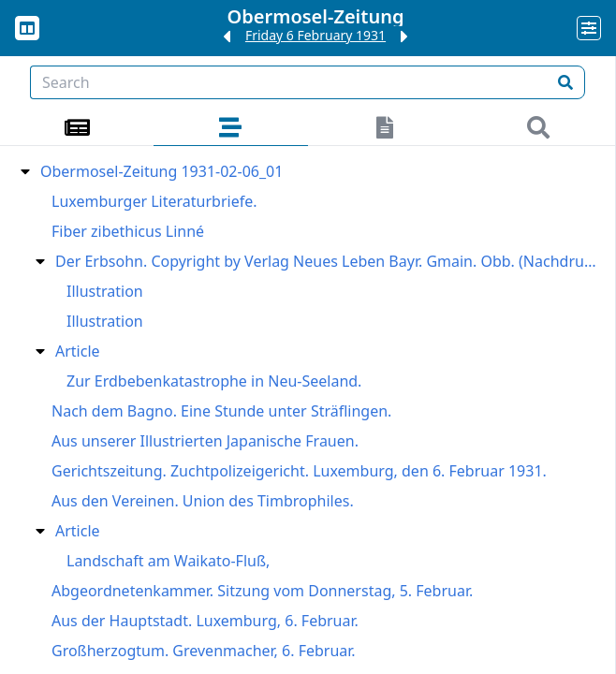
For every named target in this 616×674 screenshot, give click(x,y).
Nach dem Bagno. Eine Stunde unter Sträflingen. (221, 411)
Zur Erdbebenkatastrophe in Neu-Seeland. (214, 381)
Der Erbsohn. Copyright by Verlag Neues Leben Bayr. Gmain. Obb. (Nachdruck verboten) (328, 261)
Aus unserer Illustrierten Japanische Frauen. (205, 441)
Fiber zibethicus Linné (128, 231)
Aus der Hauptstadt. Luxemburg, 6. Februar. (205, 621)
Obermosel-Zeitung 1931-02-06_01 (161, 171)
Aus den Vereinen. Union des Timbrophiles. (203, 501)
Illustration (105, 291)
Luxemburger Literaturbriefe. (154, 201)
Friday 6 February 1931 (315, 35)
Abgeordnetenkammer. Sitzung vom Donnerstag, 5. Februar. (262, 591)
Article (78, 351)
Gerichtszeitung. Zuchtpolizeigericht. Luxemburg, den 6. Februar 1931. (299, 471)
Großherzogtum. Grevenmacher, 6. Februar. (204, 651)
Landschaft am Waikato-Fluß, (168, 561)
